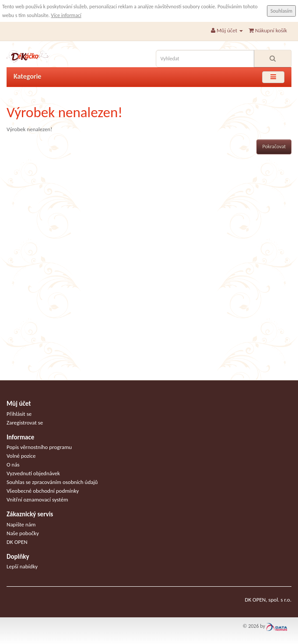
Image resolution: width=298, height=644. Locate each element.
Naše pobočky (23, 533)
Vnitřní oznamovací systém (37, 500)
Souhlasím (281, 11)
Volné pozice (21, 456)
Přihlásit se (19, 414)
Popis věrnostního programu (39, 447)
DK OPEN (17, 542)
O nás (13, 465)
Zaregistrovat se (25, 423)
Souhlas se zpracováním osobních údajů (52, 482)
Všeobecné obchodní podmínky (43, 491)
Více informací (66, 15)
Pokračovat (274, 146)
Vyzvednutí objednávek (33, 473)
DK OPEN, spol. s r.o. (268, 600)
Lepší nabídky (22, 566)
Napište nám (21, 524)
